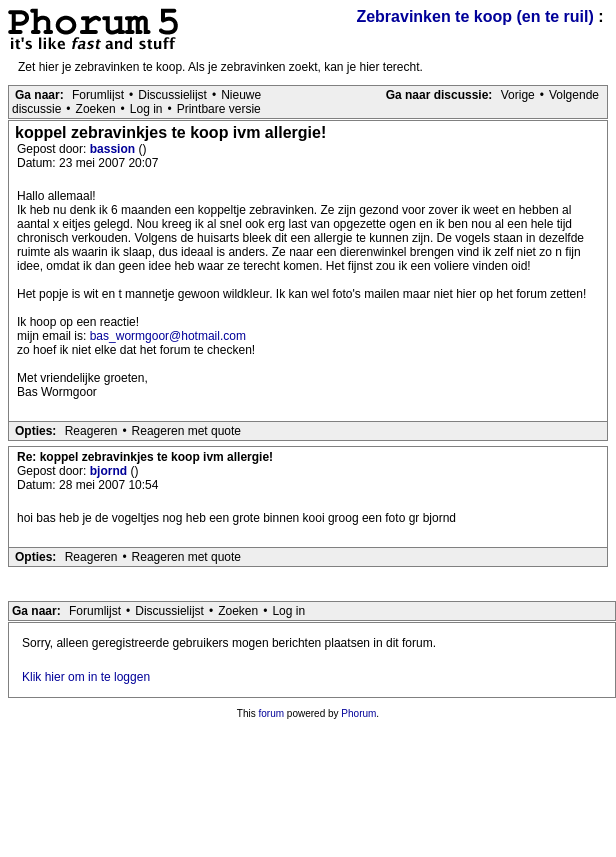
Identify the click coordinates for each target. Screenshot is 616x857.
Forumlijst (98, 95)
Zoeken (96, 109)
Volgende (574, 95)
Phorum (358, 713)
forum (272, 713)
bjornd (110, 471)
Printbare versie (219, 109)
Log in (146, 109)
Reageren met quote (186, 431)
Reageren (91, 431)
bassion (114, 149)
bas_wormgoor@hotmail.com (168, 336)
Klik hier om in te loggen (86, 677)
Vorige (518, 95)
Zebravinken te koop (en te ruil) (474, 16)
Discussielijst (172, 95)
